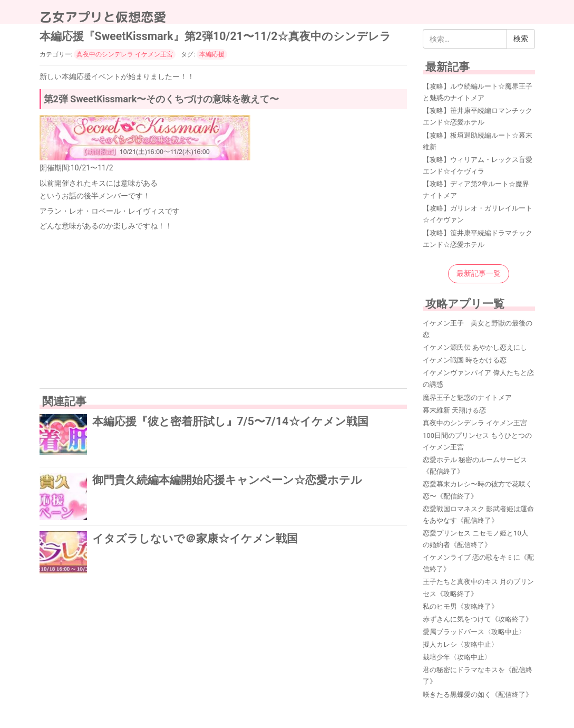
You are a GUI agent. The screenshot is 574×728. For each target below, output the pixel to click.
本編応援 (212, 54)
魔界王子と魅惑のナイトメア (467, 397)
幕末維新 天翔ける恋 (454, 410)
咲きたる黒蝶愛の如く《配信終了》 (478, 695)
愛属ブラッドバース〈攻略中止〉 (474, 632)
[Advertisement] (223, 309)
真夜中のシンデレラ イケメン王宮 (125, 54)
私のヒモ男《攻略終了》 (460, 606)
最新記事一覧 (479, 273)
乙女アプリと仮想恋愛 (103, 17)
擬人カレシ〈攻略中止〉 (460, 644)
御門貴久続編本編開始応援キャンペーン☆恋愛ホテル (227, 480)
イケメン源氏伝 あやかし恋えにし (475, 347)
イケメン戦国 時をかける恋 (465, 360)
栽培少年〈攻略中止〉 (457, 657)
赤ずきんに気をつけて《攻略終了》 (478, 619)
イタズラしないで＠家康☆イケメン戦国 (195, 538)
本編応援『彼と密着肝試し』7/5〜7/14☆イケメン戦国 (230, 421)
